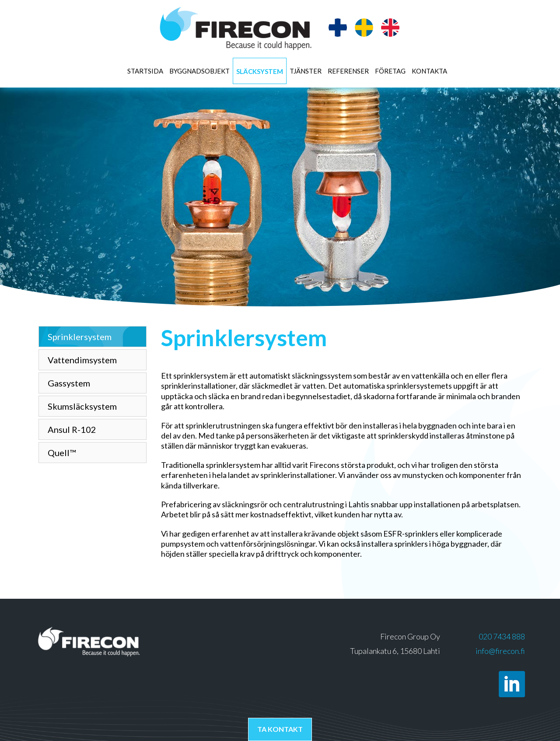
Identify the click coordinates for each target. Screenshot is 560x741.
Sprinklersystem (80, 337)
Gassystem (69, 383)
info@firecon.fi (500, 651)
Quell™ (62, 453)
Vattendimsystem (82, 360)
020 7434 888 (502, 636)
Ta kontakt (280, 729)
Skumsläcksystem (82, 406)
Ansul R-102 (72, 429)
